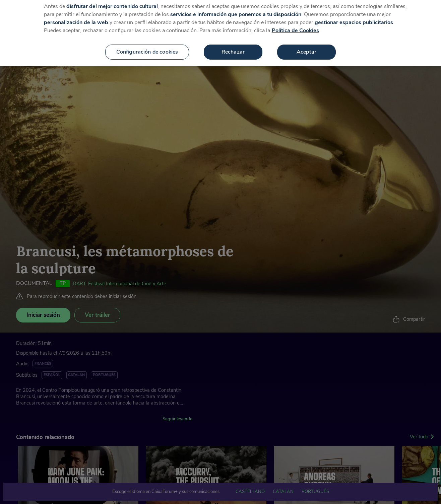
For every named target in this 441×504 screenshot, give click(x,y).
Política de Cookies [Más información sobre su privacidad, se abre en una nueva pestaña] (295, 23)
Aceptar (306, 45)
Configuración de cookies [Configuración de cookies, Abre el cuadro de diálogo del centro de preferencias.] (147, 45)
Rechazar (233, 45)
